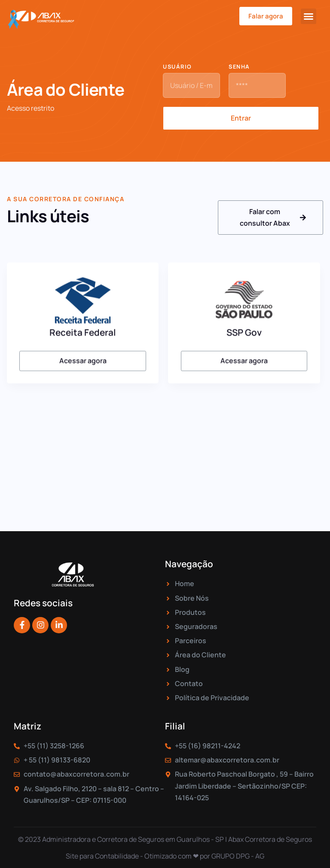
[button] (309, 16)
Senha (239, 67)
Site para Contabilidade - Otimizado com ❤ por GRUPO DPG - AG (165, 856)
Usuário (177, 67)
